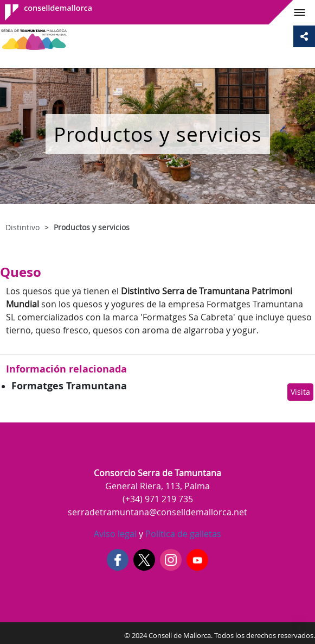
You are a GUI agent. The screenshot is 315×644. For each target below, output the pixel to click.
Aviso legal (115, 534)
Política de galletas (182, 534)
